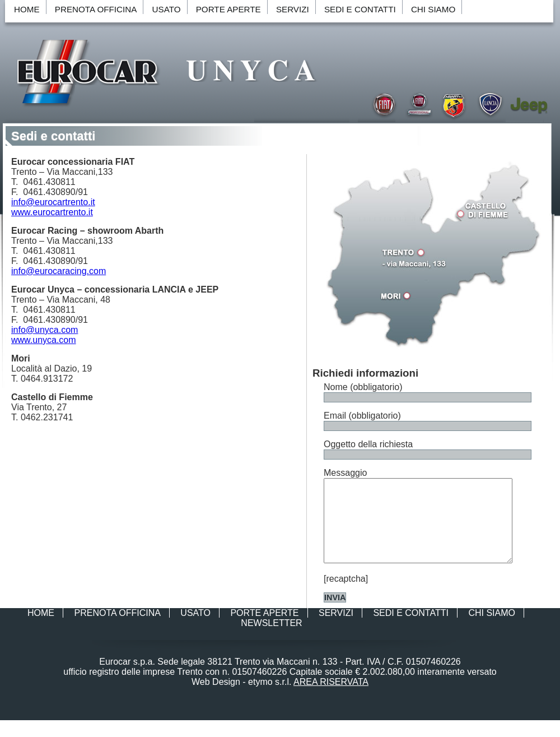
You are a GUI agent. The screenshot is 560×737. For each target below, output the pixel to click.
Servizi (293, 9)
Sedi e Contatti (360, 9)
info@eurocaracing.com (59, 271)
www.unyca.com (44, 340)
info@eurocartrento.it (53, 202)
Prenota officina (96, 9)
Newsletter (271, 640)
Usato (167, 9)
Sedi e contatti (53, 136)
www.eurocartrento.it (52, 212)
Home (27, 9)
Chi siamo (433, 9)
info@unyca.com (45, 330)
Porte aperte (228, 9)
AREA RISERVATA (331, 699)
